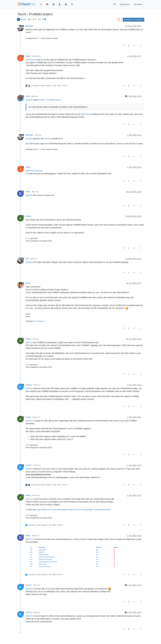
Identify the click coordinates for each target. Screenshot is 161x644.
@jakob (29, 195)
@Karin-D (30, 421)
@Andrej (34, 259)
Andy (28, 96)
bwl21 (28, 192)
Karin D (29, 385)
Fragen (24, 19)
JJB (27, 259)
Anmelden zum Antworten (134, 20)
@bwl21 (37, 612)
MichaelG (29, 26)
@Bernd (36, 339)
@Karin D (36, 417)
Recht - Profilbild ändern (51, 100)
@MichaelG (37, 56)
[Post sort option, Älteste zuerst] (119, 20)
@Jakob (35, 96)
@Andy (47, 139)
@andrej (29, 262)
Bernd (28, 283)
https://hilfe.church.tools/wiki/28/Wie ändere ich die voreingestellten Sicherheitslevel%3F (74, 510)
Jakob (28, 56)
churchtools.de (39, 321)
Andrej (28, 216)
